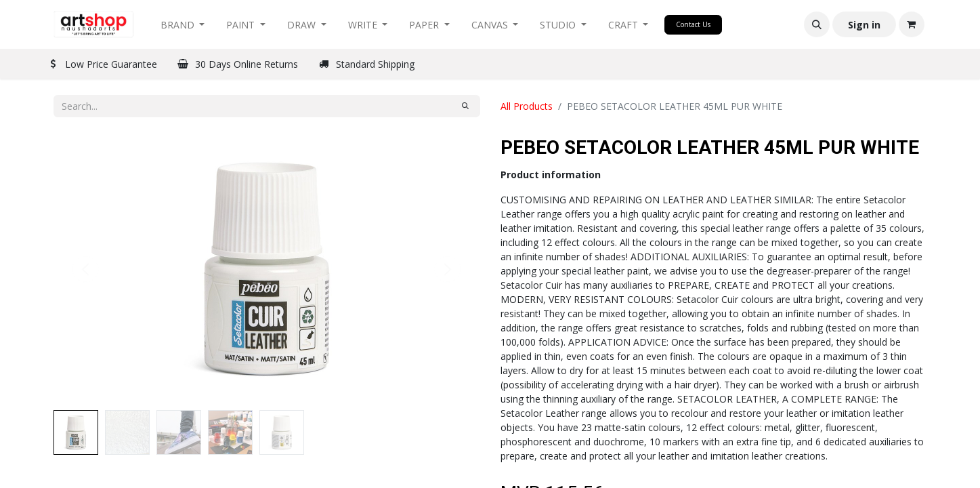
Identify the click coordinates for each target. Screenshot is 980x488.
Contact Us (693, 24)
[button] (817, 24)
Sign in (864, 25)
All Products (527, 106)
